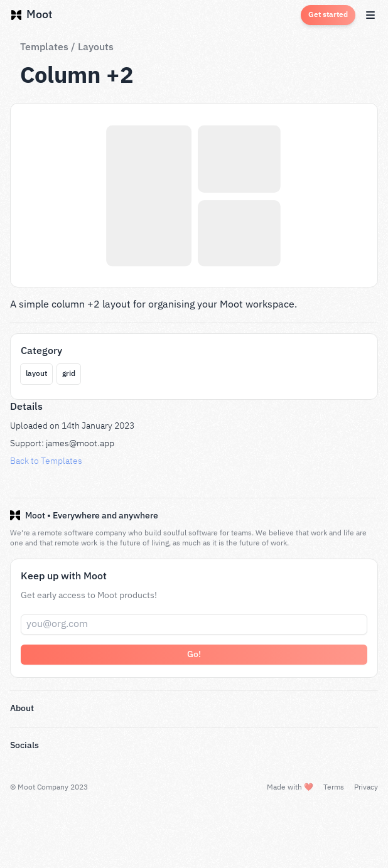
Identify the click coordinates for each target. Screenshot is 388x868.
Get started (328, 15)
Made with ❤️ (289, 787)
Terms (333, 787)
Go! (194, 655)
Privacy (366, 787)
